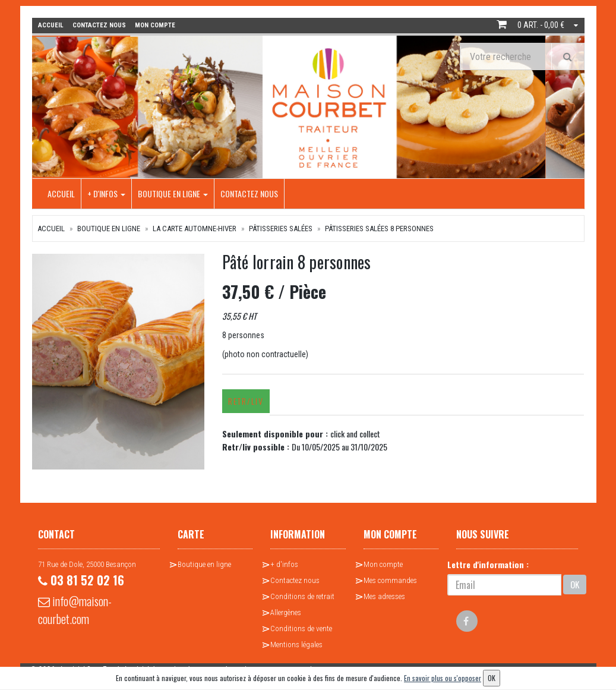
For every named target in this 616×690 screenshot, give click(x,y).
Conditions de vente (301, 628)
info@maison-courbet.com (75, 610)
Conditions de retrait (302, 596)
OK (575, 584)
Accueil (61, 193)
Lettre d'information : (488, 564)
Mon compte (383, 564)
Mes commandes (390, 580)
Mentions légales (296, 645)
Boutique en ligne (173, 193)
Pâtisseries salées (281, 229)
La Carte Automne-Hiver (195, 229)
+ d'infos (106, 193)
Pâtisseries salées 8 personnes (379, 229)
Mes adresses (384, 596)
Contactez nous (249, 193)
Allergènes (286, 612)
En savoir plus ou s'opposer (443, 678)
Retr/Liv (245, 401)
